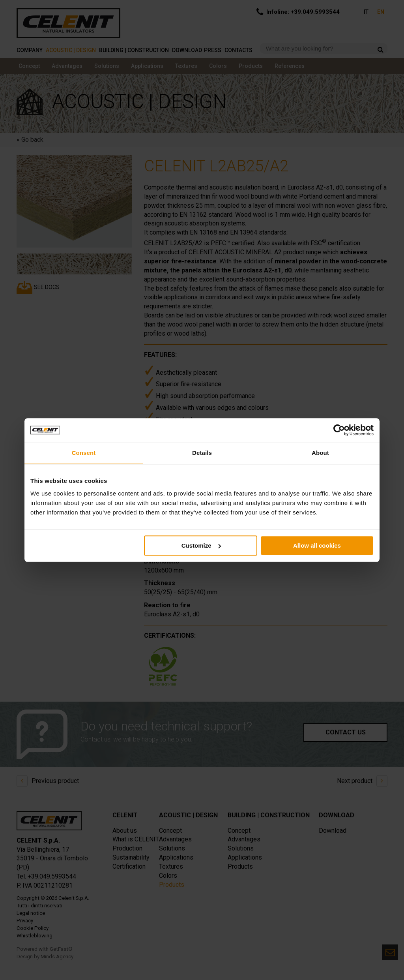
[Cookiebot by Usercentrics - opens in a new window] (339, 430)
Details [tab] (202, 453)
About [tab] (320, 453)
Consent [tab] (84, 453)
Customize (201, 545)
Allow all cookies (317, 545)
